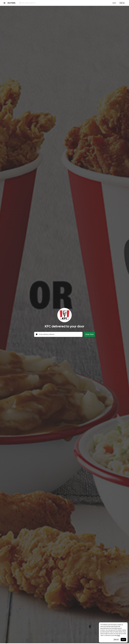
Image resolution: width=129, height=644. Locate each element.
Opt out (116, 640)
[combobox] (60, 334)
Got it (123, 640)
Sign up (122, 3)
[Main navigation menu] (4, 3)
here (119, 635)
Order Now (89, 334)
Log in (114, 3)
